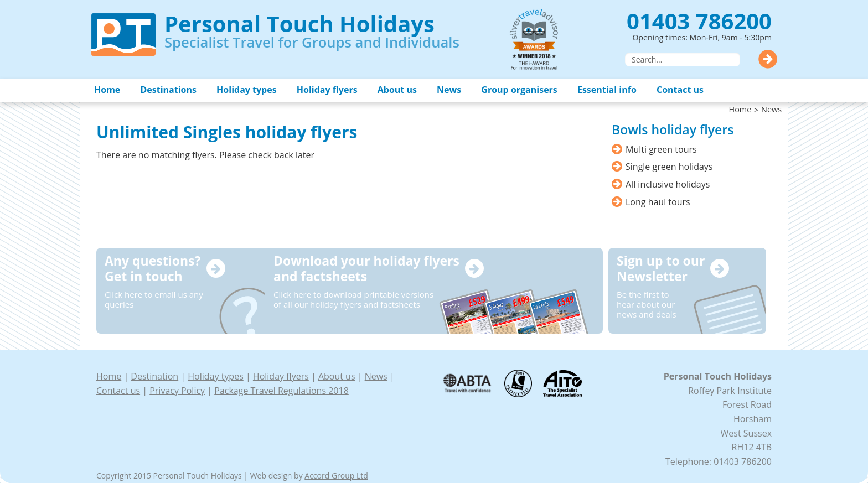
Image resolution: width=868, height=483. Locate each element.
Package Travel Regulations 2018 (281, 391)
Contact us (680, 90)
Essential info (607, 90)
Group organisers (519, 90)
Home (107, 90)
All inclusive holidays (668, 184)
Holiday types (247, 90)
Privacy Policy (177, 391)
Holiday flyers (327, 90)
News (449, 90)
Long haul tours (658, 202)
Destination (154, 376)
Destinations (168, 90)
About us (397, 90)
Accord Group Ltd (336, 476)
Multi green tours (661, 149)
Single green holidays (669, 167)
